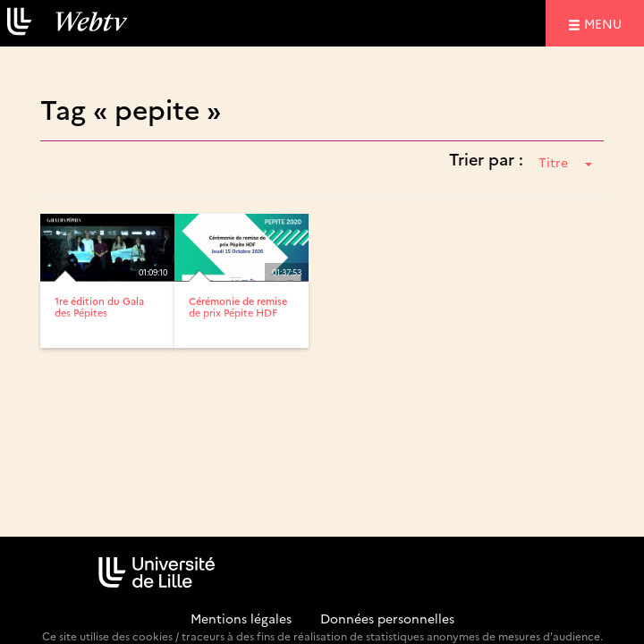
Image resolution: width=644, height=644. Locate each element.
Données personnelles (387, 618)
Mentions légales (241, 618)
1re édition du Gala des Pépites (99, 306)
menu (606, 23)
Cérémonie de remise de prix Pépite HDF (238, 306)
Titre (565, 162)
